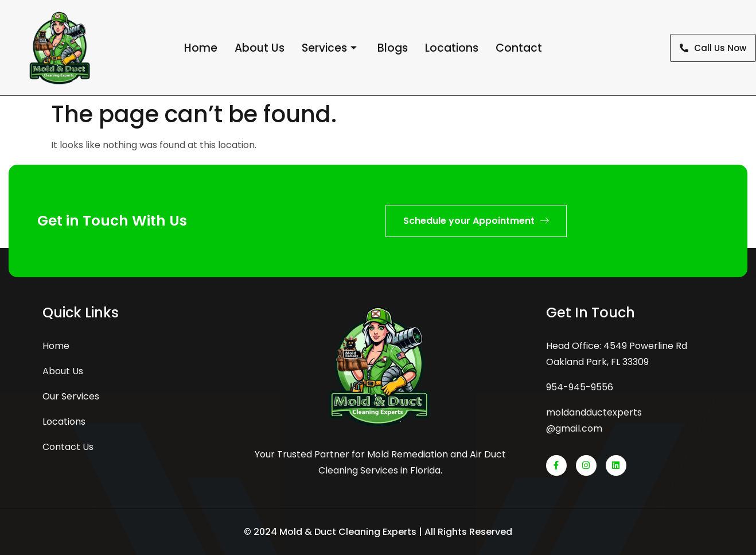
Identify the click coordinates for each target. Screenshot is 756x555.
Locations (452, 48)
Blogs (393, 48)
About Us (260, 48)
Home (201, 48)
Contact (519, 48)
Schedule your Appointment (476, 221)
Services (329, 48)
